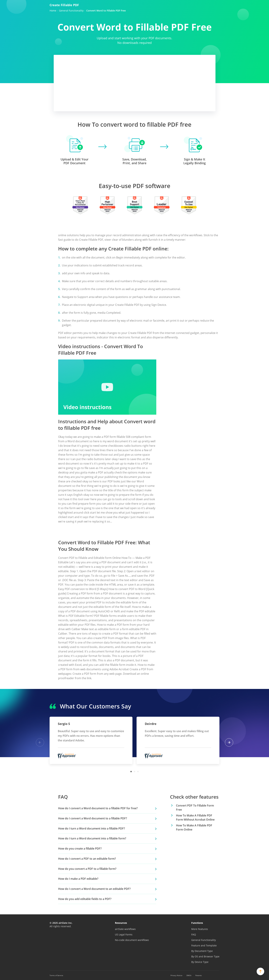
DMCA (189, 975)
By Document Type (202, 951)
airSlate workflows (125, 929)
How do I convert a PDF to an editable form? (87, 859)
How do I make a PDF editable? (78, 879)
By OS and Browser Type (205, 956)
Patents (199, 975)
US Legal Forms (124, 934)
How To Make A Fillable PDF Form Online (194, 827)
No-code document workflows (132, 940)
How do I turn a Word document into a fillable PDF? (92, 828)
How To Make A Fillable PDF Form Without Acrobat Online (195, 817)
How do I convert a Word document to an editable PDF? (94, 889)
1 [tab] (131, 772)
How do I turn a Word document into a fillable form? (92, 838)
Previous (40, 742)
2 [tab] (134, 772)
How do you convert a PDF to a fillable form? (87, 869)
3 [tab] (138, 772)
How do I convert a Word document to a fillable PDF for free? (98, 808)
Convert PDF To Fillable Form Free (195, 808)
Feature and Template (204, 945)
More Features (200, 929)
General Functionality (204, 940)
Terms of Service (56, 975)
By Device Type (200, 962)
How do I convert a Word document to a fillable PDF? (93, 818)
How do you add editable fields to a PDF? (85, 899)
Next (229, 742)
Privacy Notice (176, 975)
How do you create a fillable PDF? (80, 849)
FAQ (194, 934)
